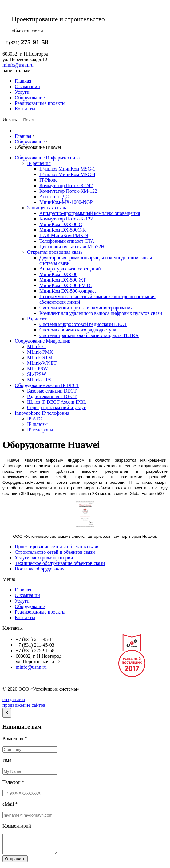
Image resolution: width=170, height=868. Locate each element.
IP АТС (34, 419)
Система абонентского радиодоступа (78, 330)
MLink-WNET (42, 363)
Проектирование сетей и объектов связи (57, 547)
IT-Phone (48, 180)
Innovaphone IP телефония (42, 413)
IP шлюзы (37, 424)
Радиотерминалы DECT (52, 396)
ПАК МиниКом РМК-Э (64, 235)
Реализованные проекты (40, 103)
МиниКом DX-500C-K (63, 230)
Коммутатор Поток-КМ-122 (68, 191)
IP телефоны (40, 430)
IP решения (39, 163)
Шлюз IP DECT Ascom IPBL (57, 402)
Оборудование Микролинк (43, 341)
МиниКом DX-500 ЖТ (63, 280)
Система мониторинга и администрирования (86, 308)
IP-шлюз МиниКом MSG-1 (67, 169)
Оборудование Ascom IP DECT (47, 385)
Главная (23, 81)
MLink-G (36, 346)
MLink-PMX (40, 352)
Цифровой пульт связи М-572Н (72, 247)
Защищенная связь (46, 208)
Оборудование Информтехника (47, 158)
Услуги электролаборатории (44, 558)
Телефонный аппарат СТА (67, 241)
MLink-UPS (39, 380)
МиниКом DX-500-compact (68, 291)
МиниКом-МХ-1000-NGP (66, 202)
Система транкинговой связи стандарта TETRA (89, 335)
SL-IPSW (37, 374)
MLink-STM (40, 358)
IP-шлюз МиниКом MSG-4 (67, 174)
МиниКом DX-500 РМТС (66, 285)
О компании (27, 86)
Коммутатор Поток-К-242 (66, 185)
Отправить (15, 862)
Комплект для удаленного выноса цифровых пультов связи (101, 313)
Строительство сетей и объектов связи (55, 552)
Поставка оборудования (40, 569)
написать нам (16, 70)
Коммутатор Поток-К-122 (66, 219)
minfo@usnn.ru (18, 65)
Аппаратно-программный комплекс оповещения (90, 213)
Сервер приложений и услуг (56, 407)
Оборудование (30, 98)
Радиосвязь (39, 319)
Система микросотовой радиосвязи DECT (83, 324)
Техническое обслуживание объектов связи (60, 563)
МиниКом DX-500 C (61, 224)
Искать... (12, 119)
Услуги (22, 92)
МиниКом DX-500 (58, 274)
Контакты (25, 109)
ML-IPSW (38, 369)
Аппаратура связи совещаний (70, 269)
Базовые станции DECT (52, 391)
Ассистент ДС (54, 197)
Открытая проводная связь (55, 252)
